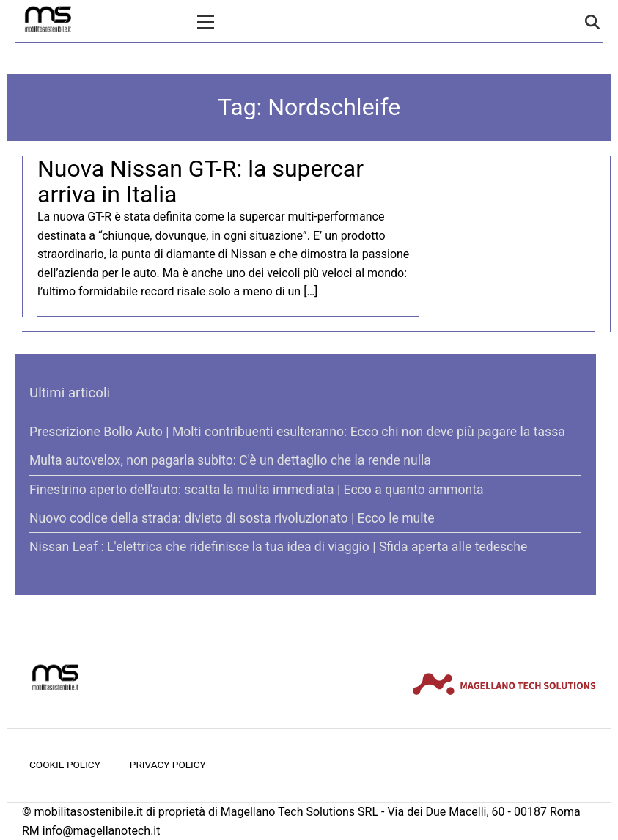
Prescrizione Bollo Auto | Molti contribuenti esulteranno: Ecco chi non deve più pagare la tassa (297, 432)
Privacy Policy (168, 765)
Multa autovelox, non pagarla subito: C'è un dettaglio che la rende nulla (230, 460)
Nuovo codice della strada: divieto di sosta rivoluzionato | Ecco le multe (232, 518)
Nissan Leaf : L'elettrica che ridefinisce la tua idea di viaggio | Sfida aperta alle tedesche (278, 547)
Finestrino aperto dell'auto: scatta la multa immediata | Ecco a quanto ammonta (257, 490)
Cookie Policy (65, 765)
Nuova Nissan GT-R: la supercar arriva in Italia (201, 181)
